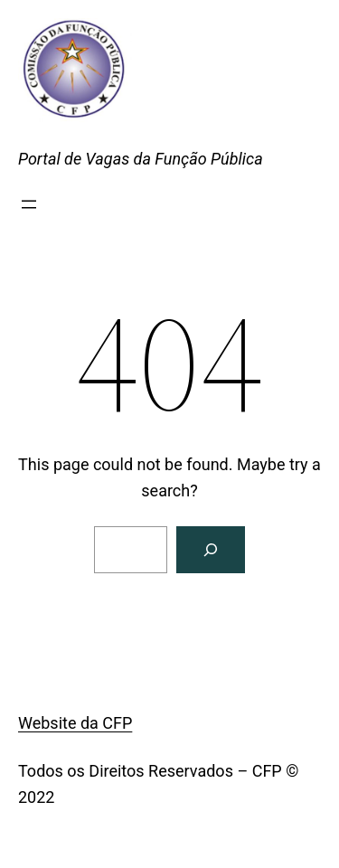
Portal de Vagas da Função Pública (141, 159)
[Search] (211, 550)
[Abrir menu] (29, 204)
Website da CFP (75, 723)
